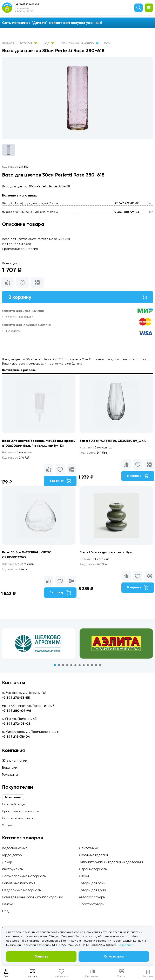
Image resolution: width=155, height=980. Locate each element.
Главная (8, 43)
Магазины (13, 797)
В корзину (77, 297)
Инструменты (13, 869)
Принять (41, 956)
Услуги (7, 825)
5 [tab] (71, 665)
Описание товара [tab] (23, 224)
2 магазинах (96, 447)
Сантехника (89, 848)
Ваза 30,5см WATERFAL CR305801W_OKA (113, 441)
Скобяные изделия (93, 855)
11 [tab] (96, 665)
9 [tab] (88, 665)
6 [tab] (75, 665)
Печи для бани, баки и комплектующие (33, 897)
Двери (84, 876)
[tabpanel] (39, 644)
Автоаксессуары (92, 897)
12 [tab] (100, 665)
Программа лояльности (21, 811)
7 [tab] (80, 665)
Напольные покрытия (19, 883)
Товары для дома (92, 890)
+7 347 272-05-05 (127, 203)
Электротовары (92, 904)
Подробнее (126, 945)
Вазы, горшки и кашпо (79, 43)
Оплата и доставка (17, 818)
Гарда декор (12, 855)
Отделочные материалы (22, 890)
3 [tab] (63, 665)
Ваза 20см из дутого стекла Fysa (107, 552)
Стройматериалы (93, 869)
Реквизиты (10, 775)
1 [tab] (55, 665)
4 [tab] (67, 665)
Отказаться (114, 956)
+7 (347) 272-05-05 (27, 4)
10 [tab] (92, 665)
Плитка (8, 904)
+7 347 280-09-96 (126, 212)
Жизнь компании (15, 761)
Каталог (28, 43)
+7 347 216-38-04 (16, 737)
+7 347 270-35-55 (16, 698)
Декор (7, 862)
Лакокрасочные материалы (24, 876)
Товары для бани (92, 883)
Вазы (108, 43)
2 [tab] (59, 665)
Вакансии (10, 768)
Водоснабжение (15, 848)
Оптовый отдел (14, 804)
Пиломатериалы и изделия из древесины (111, 862)
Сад (48, 43)
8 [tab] (84, 665)
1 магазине (17, 452)
